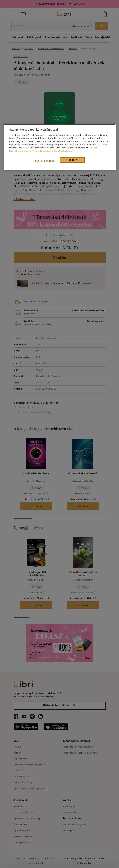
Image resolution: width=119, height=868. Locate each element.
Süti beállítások (45, 161)
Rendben (72, 160)
